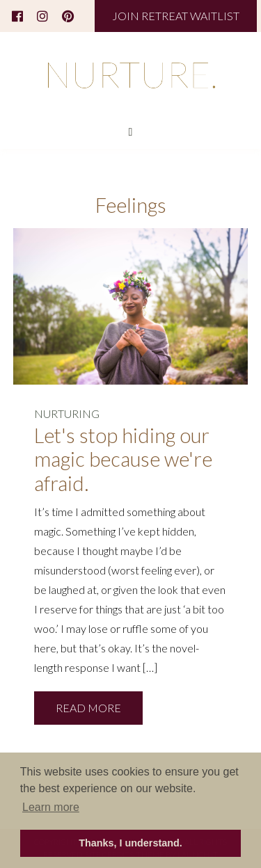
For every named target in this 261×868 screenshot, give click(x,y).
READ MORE (88, 708)
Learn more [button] (51, 807)
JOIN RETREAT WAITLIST (176, 16)
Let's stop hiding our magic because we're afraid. (123, 459)
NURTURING (67, 413)
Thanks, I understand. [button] (130, 843)
